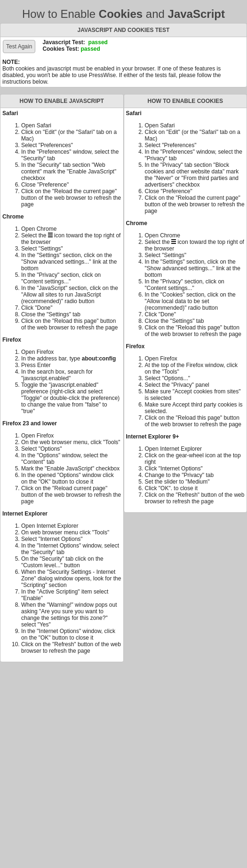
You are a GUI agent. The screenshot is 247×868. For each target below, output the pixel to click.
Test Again (19, 47)
